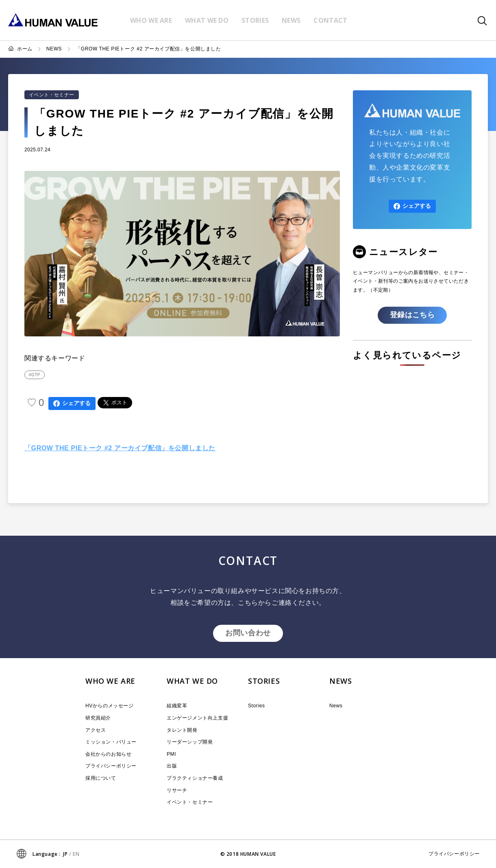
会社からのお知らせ (108, 754)
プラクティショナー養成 (195, 778)
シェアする (72, 403)
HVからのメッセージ (110, 706)
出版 (172, 766)
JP (65, 854)
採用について (101, 778)
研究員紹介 (98, 718)
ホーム (25, 49)
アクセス (96, 730)
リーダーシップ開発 (190, 742)
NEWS (54, 49)
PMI (171, 754)
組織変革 (177, 706)
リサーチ (177, 790)
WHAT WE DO (192, 681)
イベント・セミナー (52, 95)
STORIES (264, 681)
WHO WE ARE (110, 681)
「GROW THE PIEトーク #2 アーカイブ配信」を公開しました (148, 49)
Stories (257, 706)
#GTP (35, 375)
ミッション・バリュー (111, 742)
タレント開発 (182, 730)
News (336, 706)
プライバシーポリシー (111, 766)
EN (76, 854)
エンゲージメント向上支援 (197, 718)
